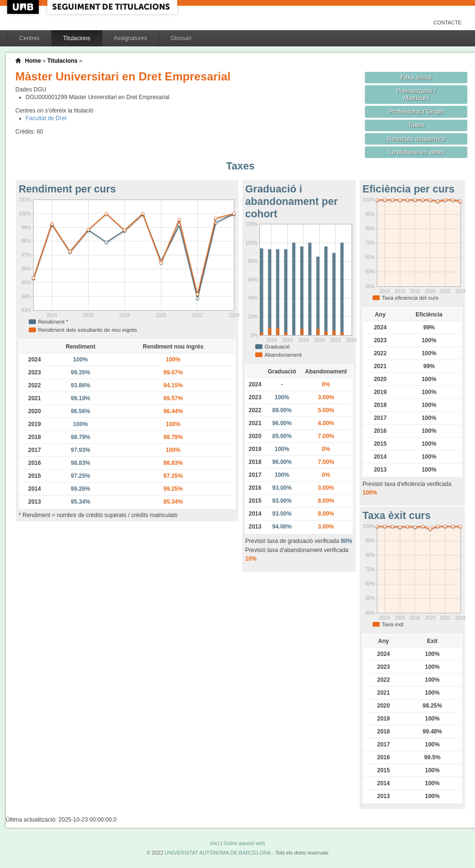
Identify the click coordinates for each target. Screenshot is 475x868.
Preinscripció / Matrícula (416, 94)
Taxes (416, 125)
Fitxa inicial (416, 77)
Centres (30, 38)
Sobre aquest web (244, 843)
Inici (214, 843)
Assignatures (130, 38)
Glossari (181, 38)
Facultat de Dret (46, 118)
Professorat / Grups (416, 111)
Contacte (447, 23)
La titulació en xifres (416, 152)
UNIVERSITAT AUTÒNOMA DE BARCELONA (218, 853)
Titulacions (77, 38)
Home (33, 61)
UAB (24, 7)
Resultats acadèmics (416, 139)
